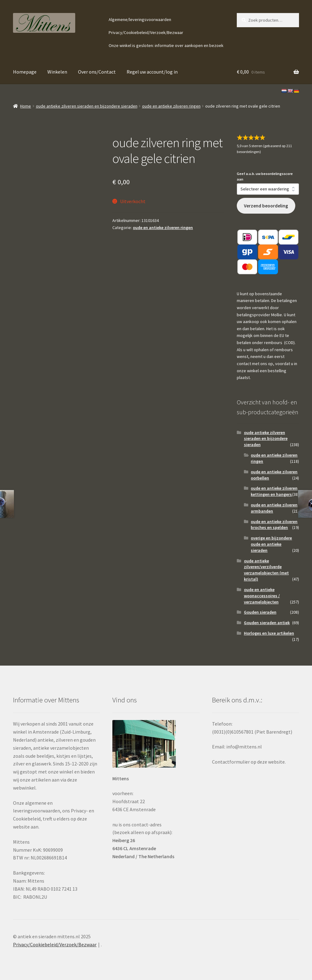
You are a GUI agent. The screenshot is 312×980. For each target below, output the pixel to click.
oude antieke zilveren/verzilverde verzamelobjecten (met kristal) (266, 570)
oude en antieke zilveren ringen (171, 106)
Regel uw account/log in (152, 72)
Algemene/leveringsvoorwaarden (140, 19)
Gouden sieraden (260, 612)
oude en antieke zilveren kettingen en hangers (274, 491)
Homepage (25, 72)
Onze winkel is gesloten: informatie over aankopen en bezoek (166, 45)
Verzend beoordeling (266, 206)
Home (26, 106)
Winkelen (57, 72)
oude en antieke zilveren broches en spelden (274, 525)
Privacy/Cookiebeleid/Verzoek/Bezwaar (146, 32)
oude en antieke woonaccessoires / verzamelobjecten (262, 596)
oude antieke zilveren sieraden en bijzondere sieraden (87, 106)
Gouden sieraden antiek (267, 623)
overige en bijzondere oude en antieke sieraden (271, 544)
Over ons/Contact (97, 72)
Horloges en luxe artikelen (269, 633)
